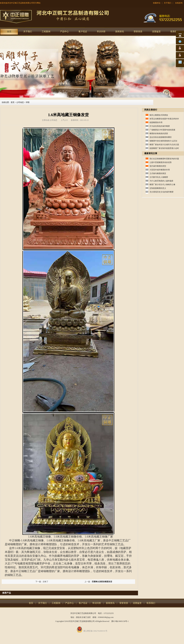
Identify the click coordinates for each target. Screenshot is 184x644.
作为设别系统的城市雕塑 (160, 126)
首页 (9, 32)
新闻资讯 (120, 32)
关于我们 (168, 3)
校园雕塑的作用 (156, 122)
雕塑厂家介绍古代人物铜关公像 (162, 185)
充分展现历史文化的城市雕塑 (161, 192)
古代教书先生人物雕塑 (159, 177)
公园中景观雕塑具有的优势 (161, 162)
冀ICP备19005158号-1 (120, 621)
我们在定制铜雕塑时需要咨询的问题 (164, 159)
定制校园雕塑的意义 (158, 188)
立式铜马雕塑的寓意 (158, 173)
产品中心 (64, 32)
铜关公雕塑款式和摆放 (159, 115)
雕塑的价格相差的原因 (159, 134)
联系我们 (175, 32)
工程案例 (46, 32)
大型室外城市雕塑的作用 (160, 170)
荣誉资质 (138, 32)
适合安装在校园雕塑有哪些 (161, 137)
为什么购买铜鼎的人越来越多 (161, 181)
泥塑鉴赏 (156, 32)
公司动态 (20, 102)
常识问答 (101, 32)
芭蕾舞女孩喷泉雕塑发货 (102, 582)
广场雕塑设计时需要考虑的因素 (162, 130)
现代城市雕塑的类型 (158, 166)
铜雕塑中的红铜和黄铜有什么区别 (163, 141)
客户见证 (83, 32)
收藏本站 (157, 3)
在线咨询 (179, 3)
